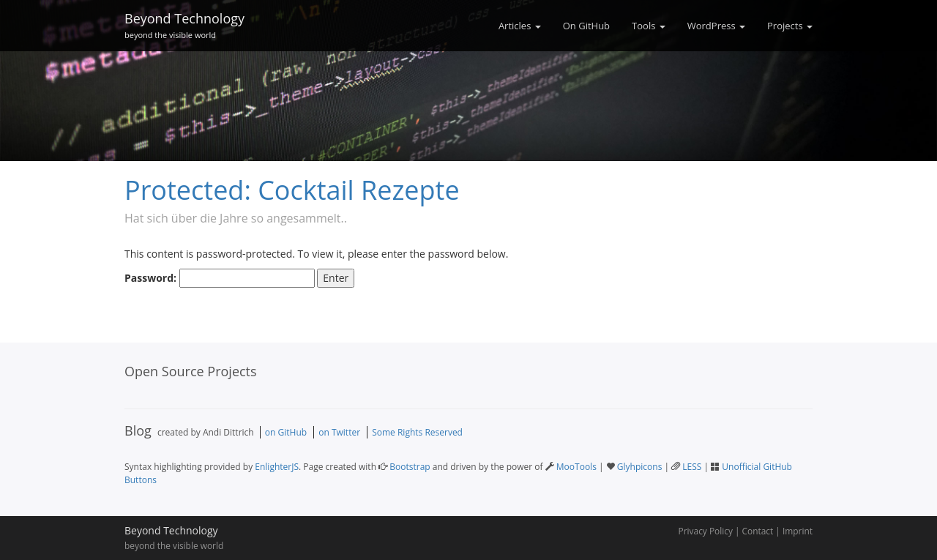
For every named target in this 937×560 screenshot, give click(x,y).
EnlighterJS (277, 467)
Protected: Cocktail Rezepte (292, 190)
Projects (790, 26)
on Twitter (339, 432)
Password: (220, 278)
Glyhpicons (640, 467)
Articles (520, 26)
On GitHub (586, 26)
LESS (692, 467)
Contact (758, 531)
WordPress (716, 26)
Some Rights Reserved (417, 432)
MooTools (576, 467)
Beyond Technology (184, 23)
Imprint (798, 531)
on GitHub (286, 432)
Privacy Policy (706, 531)
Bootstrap (410, 467)
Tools (649, 26)
